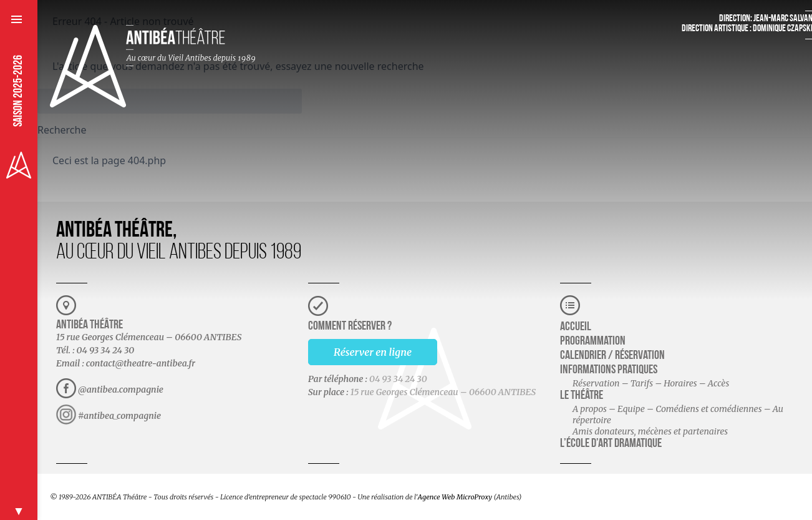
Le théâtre (582, 396)
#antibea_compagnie (119, 416)
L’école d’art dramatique (611, 444)
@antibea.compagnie (121, 390)
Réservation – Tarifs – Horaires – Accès (651, 383)
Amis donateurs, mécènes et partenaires (650, 431)
